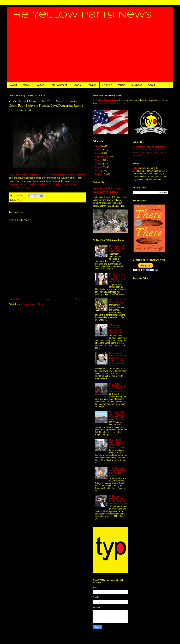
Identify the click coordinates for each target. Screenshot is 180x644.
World (13, 85)
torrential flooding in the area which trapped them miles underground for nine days (44, 184)
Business (137, 85)
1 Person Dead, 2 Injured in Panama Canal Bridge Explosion (118, 472)
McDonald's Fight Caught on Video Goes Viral (117, 249)
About (152, 85)
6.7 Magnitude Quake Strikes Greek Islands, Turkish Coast (116, 329)
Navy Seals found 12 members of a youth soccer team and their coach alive (47, 175)
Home (48, 299)
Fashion (107, 85)
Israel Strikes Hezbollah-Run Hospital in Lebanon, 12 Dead (118, 444)
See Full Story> (23, 187)
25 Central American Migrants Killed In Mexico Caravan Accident (118, 388)
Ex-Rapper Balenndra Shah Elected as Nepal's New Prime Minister (118, 500)
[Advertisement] (90, 53)
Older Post (80, 299)
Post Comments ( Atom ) (33, 304)
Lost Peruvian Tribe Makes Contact (118, 301)
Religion (92, 85)
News (26, 85)
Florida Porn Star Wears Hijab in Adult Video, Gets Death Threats (117, 278)
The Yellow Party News (79, 15)
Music (122, 85)
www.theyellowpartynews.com (112, 103)
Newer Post (15, 299)
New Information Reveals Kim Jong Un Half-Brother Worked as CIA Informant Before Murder (118, 359)
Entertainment (58, 85)
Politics (40, 85)
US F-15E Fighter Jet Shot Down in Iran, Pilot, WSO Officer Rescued (117, 416)
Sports (77, 85)
